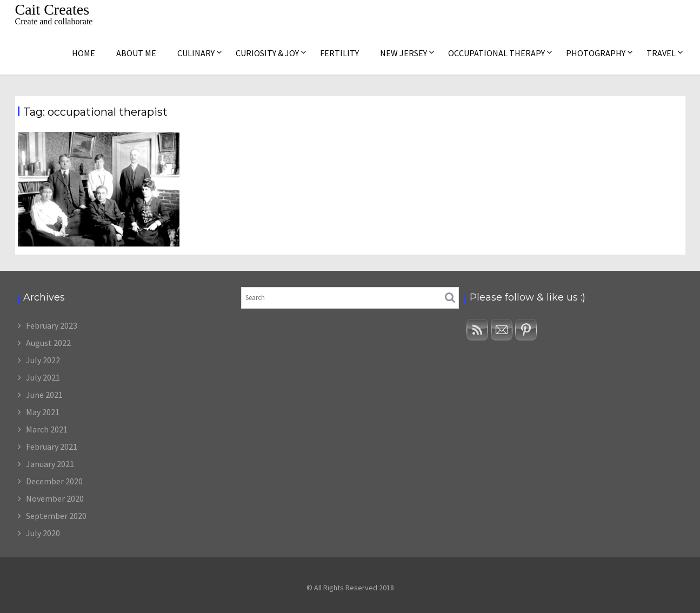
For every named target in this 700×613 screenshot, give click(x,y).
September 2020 (56, 516)
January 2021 (50, 464)
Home (84, 53)
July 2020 (43, 533)
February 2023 (52, 325)
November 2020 (55, 498)
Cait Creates (52, 9)
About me (136, 53)
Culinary (196, 53)
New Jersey (404, 53)
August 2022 (48, 343)
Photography (596, 53)
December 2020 (54, 481)
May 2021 (43, 412)
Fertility (339, 53)
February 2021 (52, 447)
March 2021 (47, 429)
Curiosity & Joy (267, 53)
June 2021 (44, 395)
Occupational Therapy (496, 53)
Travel (661, 53)
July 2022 (43, 360)
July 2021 (43, 377)
